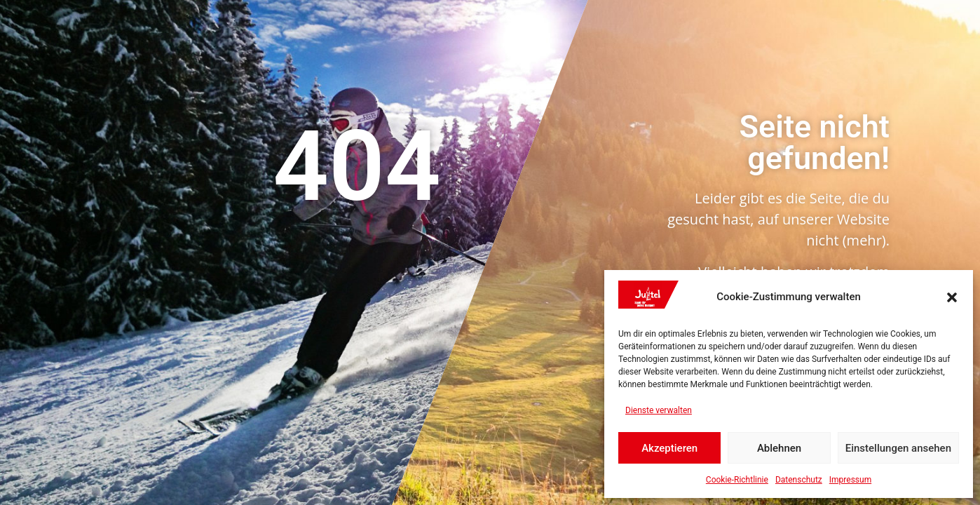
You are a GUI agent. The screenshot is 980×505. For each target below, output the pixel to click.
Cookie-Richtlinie (737, 480)
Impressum (850, 480)
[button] (952, 297)
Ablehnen (779, 448)
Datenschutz (799, 480)
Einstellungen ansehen (898, 448)
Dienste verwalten (659, 410)
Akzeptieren (669, 448)
